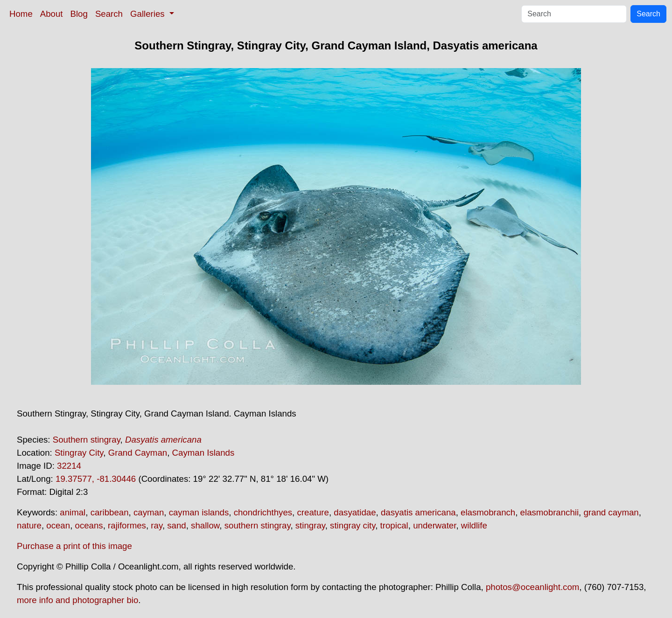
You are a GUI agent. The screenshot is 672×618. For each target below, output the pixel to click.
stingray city (353, 525)
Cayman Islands (203, 453)
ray (157, 525)
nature (29, 525)
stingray (310, 525)
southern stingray (258, 525)
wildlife (474, 525)
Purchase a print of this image (74, 546)
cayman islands (199, 512)
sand (176, 525)
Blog (79, 14)
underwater (434, 525)
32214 (69, 466)
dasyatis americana (418, 512)
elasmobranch (488, 512)
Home (21, 14)
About (52, 14)
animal (73, 512)
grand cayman (611, 512)
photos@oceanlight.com (532, 587)
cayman (149, 512)
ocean (58, 525)
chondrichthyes (263, 512)
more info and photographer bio (77, 600)
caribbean (110, 512)
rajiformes (127, 525)
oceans (89, 525)
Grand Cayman (138, 453)
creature (313, 512)
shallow (205, 525)
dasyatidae (355, 512)
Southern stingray (87, 440)
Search (109, 14)
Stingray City (79, 453)
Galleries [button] (149, 14)
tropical (394, 525)
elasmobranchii (549, 512)
